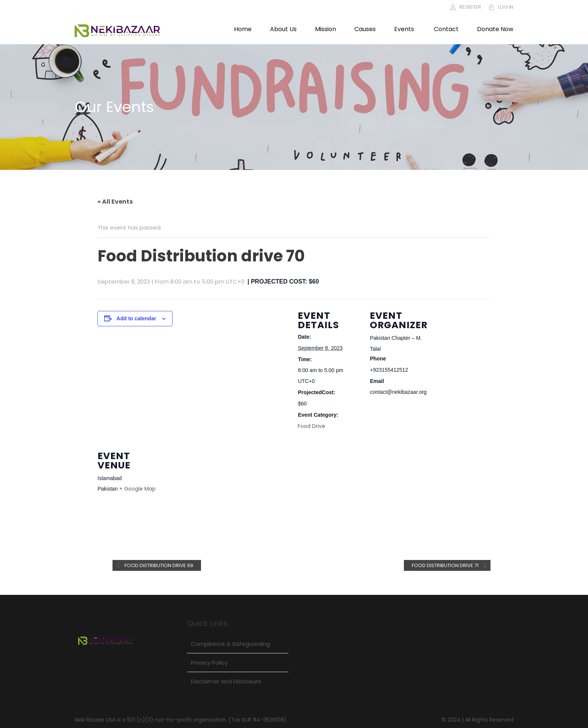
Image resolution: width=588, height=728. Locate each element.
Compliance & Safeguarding (230, 644)
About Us (283, 29)
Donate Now (495, 29)
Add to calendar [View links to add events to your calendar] (136, 318)
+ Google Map (137, 489)
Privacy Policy (209, 663)
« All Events (115, 202)
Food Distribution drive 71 (446, 565)
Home (243, 29)
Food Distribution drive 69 (158, 565)
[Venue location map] (209, 491)
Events (404, 29)
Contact (446, 29)
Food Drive (311, 426)
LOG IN (506, 7)
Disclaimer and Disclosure (226, 681)
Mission (325, 29)
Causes (365, 29)
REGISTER (470, 7)
